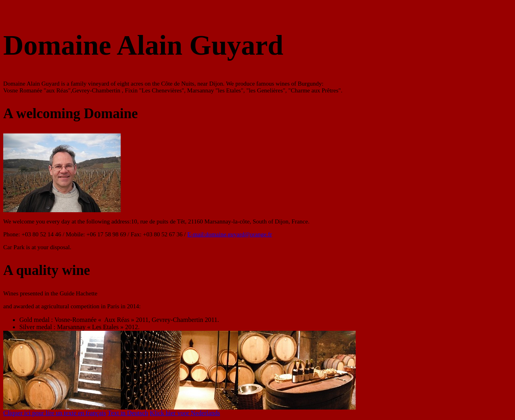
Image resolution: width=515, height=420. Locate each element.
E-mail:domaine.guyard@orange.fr (229, 234)
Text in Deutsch (128, 413)
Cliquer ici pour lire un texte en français (55, 413)
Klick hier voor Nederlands (185, 413)
